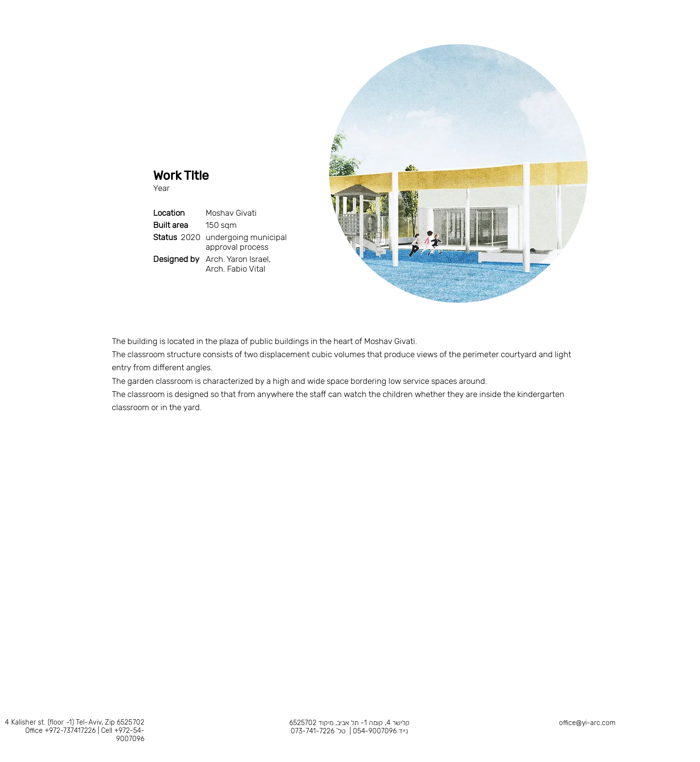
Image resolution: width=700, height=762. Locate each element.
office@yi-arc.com (587, 723)
